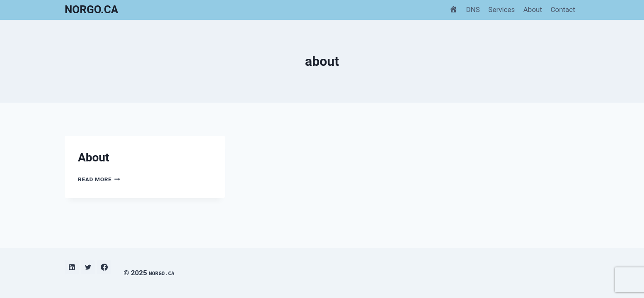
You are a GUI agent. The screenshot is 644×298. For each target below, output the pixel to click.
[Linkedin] (72, 267)
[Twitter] (88, 267)
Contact (563, 10)
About (533, 10)
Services (501, 10)
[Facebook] (104, 267)
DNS (473, 10)
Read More (99, 179)
